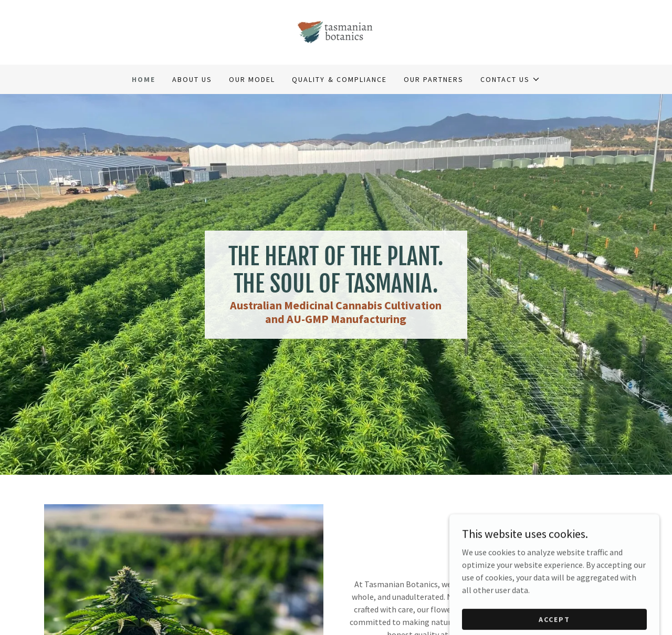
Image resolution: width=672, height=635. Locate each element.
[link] (336, 31)
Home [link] (144, 79)
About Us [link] (192, 79)
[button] (510, 79)
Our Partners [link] (434, 79)
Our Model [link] (252, 79)
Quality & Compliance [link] (339, 79)
